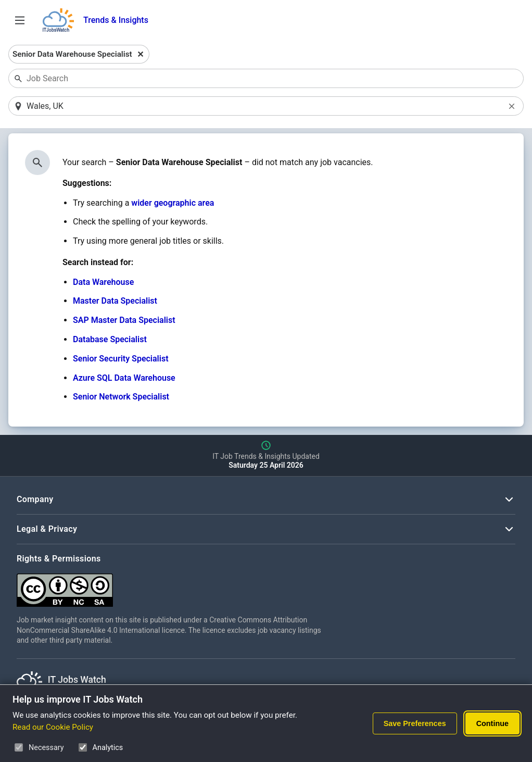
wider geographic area (173, 203)
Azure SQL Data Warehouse (124, 378)
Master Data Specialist (115, 301)
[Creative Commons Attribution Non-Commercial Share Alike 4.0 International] (173, 586)
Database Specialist (110, 339)
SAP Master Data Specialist (124, 320)
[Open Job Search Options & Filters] (20, 20)
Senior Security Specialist (121, 359)
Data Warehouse (103, 282)
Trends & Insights (116, 20)
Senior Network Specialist (121, 397)
